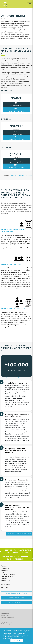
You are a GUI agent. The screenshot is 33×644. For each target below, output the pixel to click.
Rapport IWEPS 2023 (26, 176)
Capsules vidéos (7, 576)
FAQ (2, 572)
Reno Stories (6, 581)
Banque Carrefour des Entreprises (17, 378)
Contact (4, 579)
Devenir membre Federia (16, 598)
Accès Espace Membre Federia (16, 593)
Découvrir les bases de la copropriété (19, 534)
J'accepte (17, 641)
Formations (5, 568)
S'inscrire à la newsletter (17, 603)
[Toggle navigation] (30, 4)
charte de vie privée (11, 637)
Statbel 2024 (14, 176)
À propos (4, 566)
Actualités (5, 570)
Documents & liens (8, 574)
